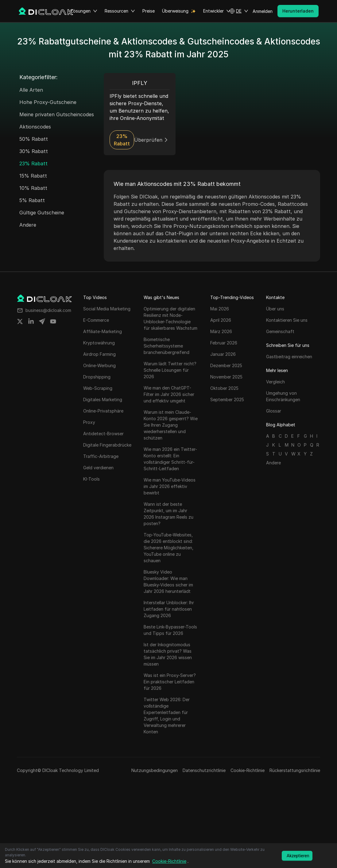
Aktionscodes (35, 127)
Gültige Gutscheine (42, 213)
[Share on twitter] (20, 321)
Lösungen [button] (84, 11)
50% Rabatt (34, 139)
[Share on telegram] (42, 321)
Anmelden (263, 11)
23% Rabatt (33, 163)
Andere (28, 225)
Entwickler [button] (217, 11)
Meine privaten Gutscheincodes (57, 114)
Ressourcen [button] (120, 11)
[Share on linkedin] (31, 321)
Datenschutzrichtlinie (204, 770)
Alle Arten (31, 90)
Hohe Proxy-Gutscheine (48, 102)
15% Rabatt (33, 176)
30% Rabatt (34, 151)
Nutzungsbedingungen (155, 770)
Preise (149, 11)
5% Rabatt (32, 200)
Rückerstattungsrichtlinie (295, 770)
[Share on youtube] (53, 321)
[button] (239, 11)
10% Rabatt (33, 188)
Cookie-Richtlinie (248, 770)
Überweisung (175, 11)
